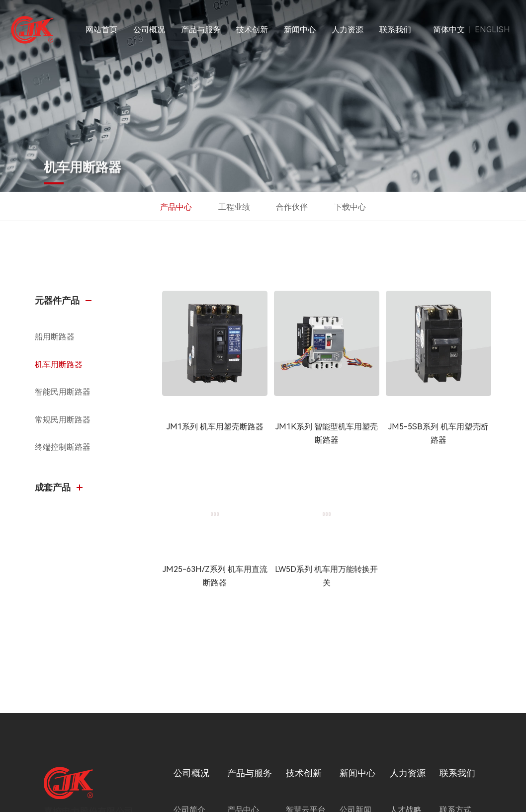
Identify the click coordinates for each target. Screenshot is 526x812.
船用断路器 (55, 337)
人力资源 (348, 30)
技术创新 (252, 30)
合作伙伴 (292, 207)
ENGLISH (492, 30)
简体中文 (449, 30)
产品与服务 (201, 30)
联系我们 (395, 30)
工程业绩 (234, 207)
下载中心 (350, 207)
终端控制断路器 (63, 447)
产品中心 (176, 207)
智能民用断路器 (63, 392)
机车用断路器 (59, 365)
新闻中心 (300, 30)
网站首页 (101, 30)
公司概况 (149, 30)
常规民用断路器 (63, 420)
